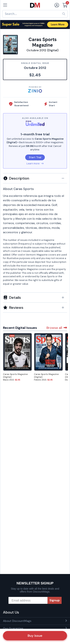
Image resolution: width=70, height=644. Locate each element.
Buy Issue (35, 636)
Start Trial (35, 157)
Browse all (57, 328)
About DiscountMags (17, 621)
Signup (55, 600)
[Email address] (28, 600)
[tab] (35, 178)
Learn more (35, 164)
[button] (35, 178)
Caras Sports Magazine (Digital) (15, 376)
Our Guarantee (13, 628)
